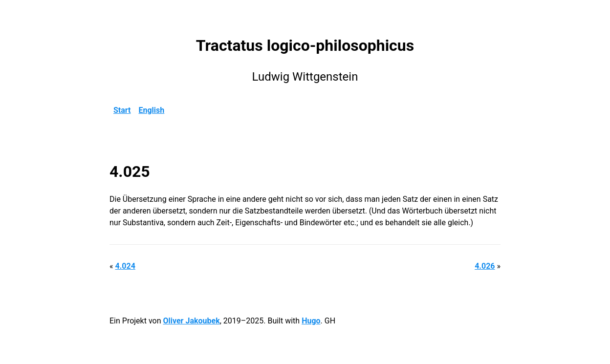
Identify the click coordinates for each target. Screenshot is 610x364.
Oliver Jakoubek (191, 321)
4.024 (125, 266)
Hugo (311, 321)
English (152, 110)
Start (122, 110)
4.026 (485, 266)
